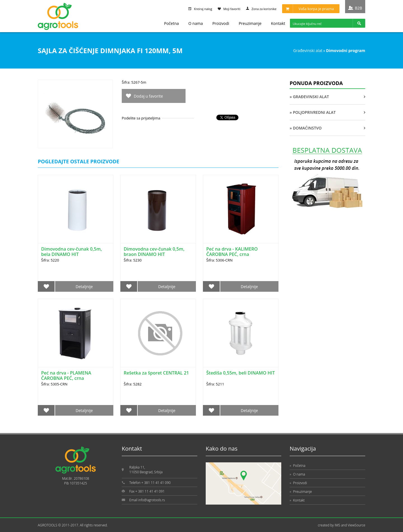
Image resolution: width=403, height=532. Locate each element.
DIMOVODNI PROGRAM (346, 50)
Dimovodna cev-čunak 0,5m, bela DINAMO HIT (72, 252)
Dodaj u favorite (148, 96)
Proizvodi (221, 23)
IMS (338, 525)
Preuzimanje (250, 23)
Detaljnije (84, 287)
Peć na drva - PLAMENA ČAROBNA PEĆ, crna (66, 376)
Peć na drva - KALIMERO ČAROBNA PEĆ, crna (232, 252)
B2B (359, 8)
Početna (171, 23)
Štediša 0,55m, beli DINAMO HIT (241, 373)
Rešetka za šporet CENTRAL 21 (156, 373)
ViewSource (356, 525)
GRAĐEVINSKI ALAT (308, 50)
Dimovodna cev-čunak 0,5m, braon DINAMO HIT (154, 252)
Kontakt (278, 23)
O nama (196, 23)
